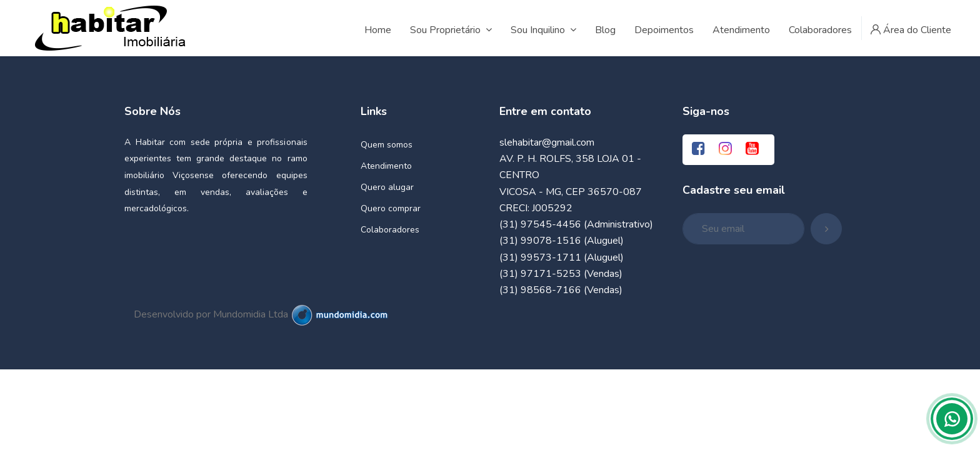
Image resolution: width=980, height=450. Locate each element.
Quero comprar (391, 208)
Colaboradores (390, 230)
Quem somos (387, 145)
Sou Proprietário (451, 30)
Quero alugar (387, 187)
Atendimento (386, 166)
